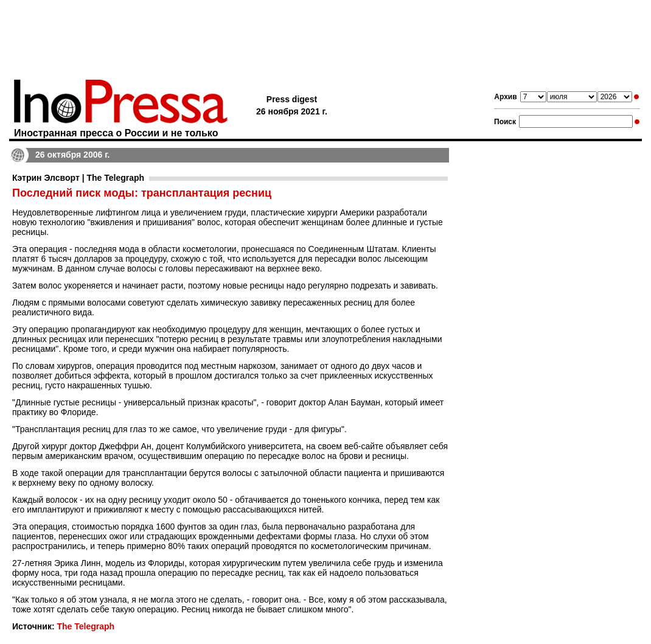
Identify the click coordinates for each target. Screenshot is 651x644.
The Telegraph (85, 626)
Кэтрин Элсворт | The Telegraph (78, 178)
